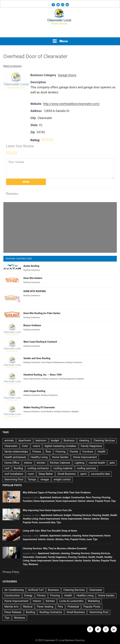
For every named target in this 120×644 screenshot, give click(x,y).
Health (101, 452)
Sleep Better (46, 474)
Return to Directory (13, 66)
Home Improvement (85, 457)
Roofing (18, 468)
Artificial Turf (36, 590)
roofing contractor (38, 468)
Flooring (60, 452)
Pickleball (73, 607)
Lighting (79, 463)
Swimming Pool (14, 479)
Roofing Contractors (32, 270)
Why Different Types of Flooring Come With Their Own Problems (57, 493)
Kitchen (105, 519)
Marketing (94, 601)
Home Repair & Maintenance (53, 362)
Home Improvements (32, 379)
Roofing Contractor (51, 612)
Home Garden (60, 457)
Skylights (75, 412)
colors (36, 446)
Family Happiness (91, 446)
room (31, 474)
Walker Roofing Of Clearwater (39, 407)
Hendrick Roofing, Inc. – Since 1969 (43, 375)
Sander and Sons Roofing (37, 358)
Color (25, 446)
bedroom (41, 440)
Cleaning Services (104, 440)
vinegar (45, 479)
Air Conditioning (14, 590)
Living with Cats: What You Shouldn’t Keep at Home (50, 531)
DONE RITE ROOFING (35, 291)
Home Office (12, 463)
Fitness (37, 452)
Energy (28, 595)
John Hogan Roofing (34, 391)
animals (9, 440)
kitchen (41, 463)
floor (48, 452)
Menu (60, 41)
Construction (78, 497)
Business (69, 440)
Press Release (13, 612)
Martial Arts (12, 607)
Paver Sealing (45, 607)
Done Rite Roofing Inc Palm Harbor (42, 313)
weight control (62, 479)
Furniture (88, 452)
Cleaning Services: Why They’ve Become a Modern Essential (55, 548)
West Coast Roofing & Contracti (40, 342)
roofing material (63, 468)
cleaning (84, 440)
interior (28, 463)
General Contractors (32, 412)
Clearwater (11, 446)
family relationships (16, 452)
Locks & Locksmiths (71, 601)
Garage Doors (67, 75)
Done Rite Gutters (33, 278)
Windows (33, 564)
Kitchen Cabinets (60, 463)
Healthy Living (39, 457)
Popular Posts (103, 501)
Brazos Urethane (32, 325)
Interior (82, 501)
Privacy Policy (11, 572)
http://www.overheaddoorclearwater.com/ (71, 104)
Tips (113, 501)
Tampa (32, 479)
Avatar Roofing (31, 266)
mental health (97, 463)
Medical (28, 607)
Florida (74, 452)
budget (55, 440)
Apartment (25, 440)
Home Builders (47, 412)
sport (83, 474)
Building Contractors (32, 362)
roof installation (14, 474)
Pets (67, 539)
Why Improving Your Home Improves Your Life (47, 510)
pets (112, 463)
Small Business (67, 474)
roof (7, 468)
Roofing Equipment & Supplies (72, 379)
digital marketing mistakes (60, 446)
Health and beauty (15, 457)
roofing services (86, 468)
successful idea (100, 474)
